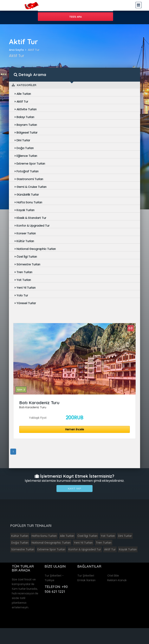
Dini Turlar (22, 140)
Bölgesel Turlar (26, 133)
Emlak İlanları (86, 580)
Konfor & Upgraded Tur (32, 226)
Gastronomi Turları (29, 179)
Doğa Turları (24, 148)
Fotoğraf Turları (27, 171)
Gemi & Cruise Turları (31, 187)
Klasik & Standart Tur (30, 218)
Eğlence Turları (26, 156)
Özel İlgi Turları (26, 257)
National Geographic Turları (35, 249)
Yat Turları (23, 280)
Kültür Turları (24, 241)
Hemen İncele (75, 429)
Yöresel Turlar (25, 303)
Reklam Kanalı (117, 580)
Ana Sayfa (16, 50)
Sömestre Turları (27, 264)
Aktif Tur (34, 50)
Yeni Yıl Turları (25, 288)
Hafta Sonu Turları (28, 202)
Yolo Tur (21, 295)
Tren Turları (23, 272)
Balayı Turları (24, 117)
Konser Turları (25, 233)
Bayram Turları (26, 125)
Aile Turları (23, 94)
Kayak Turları (25, 210)
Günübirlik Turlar (27, 195)
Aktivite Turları (26, 109)
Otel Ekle (113, 576)
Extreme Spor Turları (30, 164)
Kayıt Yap (75, 489)
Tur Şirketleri (86, 576)
